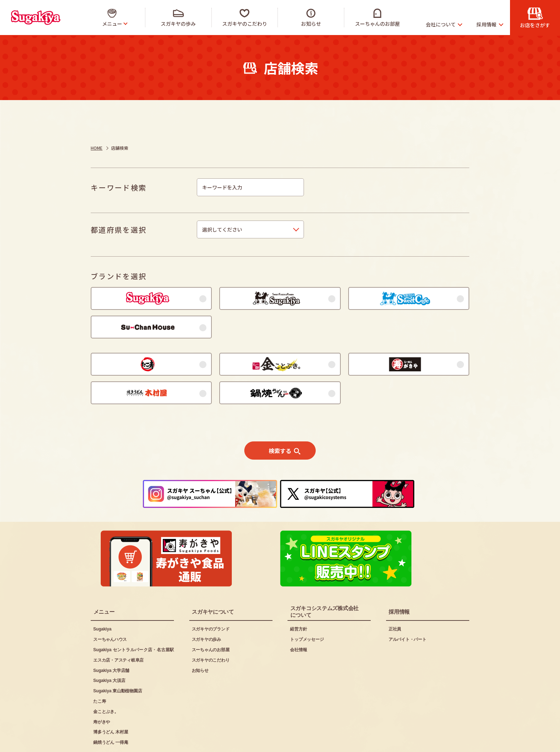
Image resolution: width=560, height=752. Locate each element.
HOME (97, 148)
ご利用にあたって (111, 742)
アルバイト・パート (407, 613)
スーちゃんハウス (110, 613)
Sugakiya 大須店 (109, 654)
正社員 (395, 602)
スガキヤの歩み (206, 613)
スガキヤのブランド (211, 602)
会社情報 (298, 623)
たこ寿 (99, 674)
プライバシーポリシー (179, 742)
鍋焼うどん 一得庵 (111, 716)
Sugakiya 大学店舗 (111, 644)
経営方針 (298, 602)
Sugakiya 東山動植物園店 (117, 664)
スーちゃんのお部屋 (211, 623)
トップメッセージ (307, 613)
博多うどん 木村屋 (111, 705)
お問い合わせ (241, 742)
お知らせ (200, 644)
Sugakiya (102, 602)
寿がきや (102, 695)
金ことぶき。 (106, 685)
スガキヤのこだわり (211, 633)
